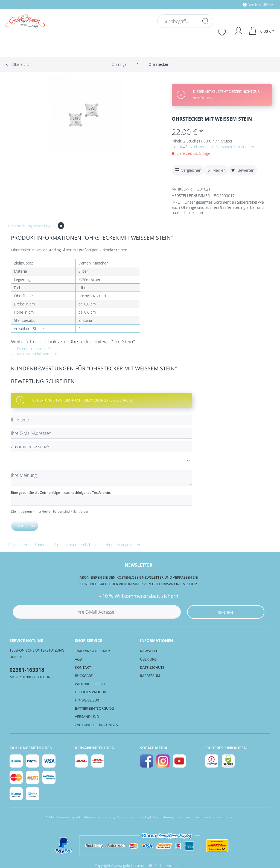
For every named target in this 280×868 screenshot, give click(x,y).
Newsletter (151, 651)
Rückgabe (84, 676)
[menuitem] (235, 5)
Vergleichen (188, 170)
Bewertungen (48, 226)
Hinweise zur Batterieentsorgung (94, 704)
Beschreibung (20, 226)
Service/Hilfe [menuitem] (256, 5)
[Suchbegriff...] (185, 21)
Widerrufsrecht (90, 684)
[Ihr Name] (101, 420)
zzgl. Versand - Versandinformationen (222, 147)
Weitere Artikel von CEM (35, 354)
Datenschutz (152, 667)
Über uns (148, 659)
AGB (78, 659)
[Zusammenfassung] (101, 447)
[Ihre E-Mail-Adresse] (101, 433)
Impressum (150, 676)
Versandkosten (128, 817)
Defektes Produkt (91, 692)
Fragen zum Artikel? (30, 349)
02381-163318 (27, 670)
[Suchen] (205, 21)
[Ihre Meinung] (101, 478)
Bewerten (243, 170)
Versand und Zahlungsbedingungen (97, 721)
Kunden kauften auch (53, 545)
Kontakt (83, 667)
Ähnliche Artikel (21, 545)
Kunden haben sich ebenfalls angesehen (105, 545)
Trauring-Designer (92, 651)
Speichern (25, 526)
